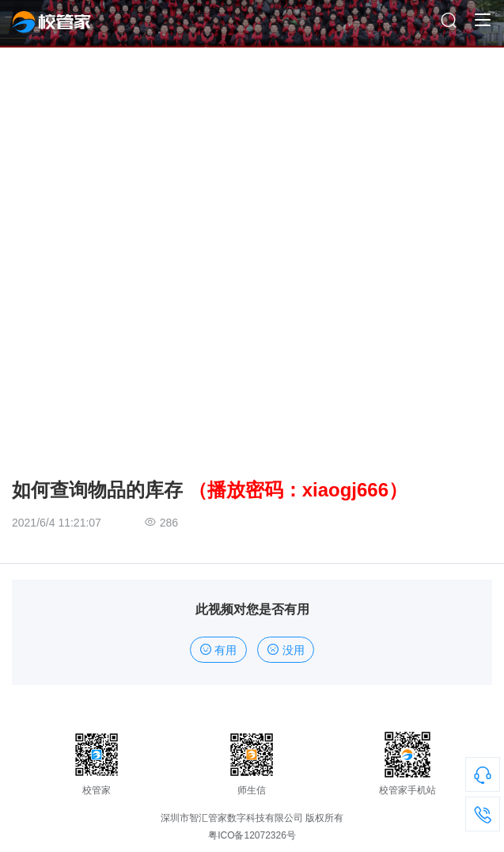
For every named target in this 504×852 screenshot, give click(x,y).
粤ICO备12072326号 (252, 835)
